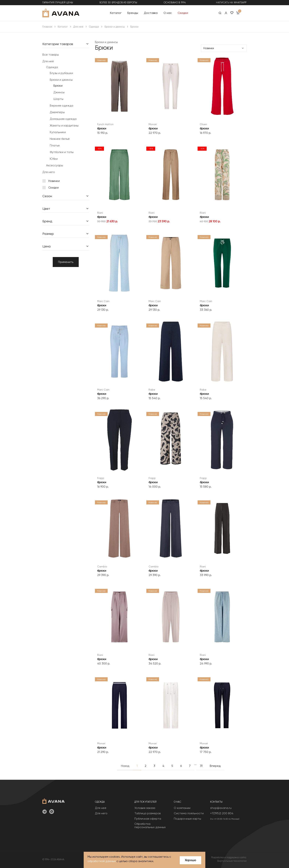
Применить (66, 262)
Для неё (78, 27)
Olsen (203, 124)
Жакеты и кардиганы (64, 125)
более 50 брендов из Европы (118, 2)
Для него (49, 172)
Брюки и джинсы (115, 27)
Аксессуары (55, 165)
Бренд (47, 221)
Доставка (151, 13)
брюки (102, 128)
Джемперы (57, 112)
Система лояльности (189, 813)
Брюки (58, 86)
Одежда (94, 27)
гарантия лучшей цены (58, 2)
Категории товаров (58, 44)
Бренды (133, 13)
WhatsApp (240, 2)
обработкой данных (102, 861)
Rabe (152, 390)
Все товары (51, 55)
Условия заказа (145, 808)
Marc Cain (103, 301)
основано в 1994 (175, 2)
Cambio (102, 566)
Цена (46, 246)
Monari (153, 124)
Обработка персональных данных (150, 825)
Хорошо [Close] (190, 860)
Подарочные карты (187, 819)
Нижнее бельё (60, 139)
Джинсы (59, 92)
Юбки (54, 159)
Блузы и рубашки (61, 73)
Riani (100, 213)
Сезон (47, 196)
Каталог (116, 13)
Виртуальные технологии (232, 861)
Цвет (46, 209)
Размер (48, 234)
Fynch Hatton (105, 124)
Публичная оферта (148, 819)
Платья (55, 145)
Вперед (215, 766)
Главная (47, 27)
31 (201, 766)
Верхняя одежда (61, 106)
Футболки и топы (62, 152)
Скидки (183, 13)
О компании (182, 808)
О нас (168, 13)
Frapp (101, 478)
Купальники (58, 132)
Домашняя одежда (63, 119)
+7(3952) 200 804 (222, 813)
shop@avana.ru (221, 808)
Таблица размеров (147, 813)
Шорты (58, 99)
